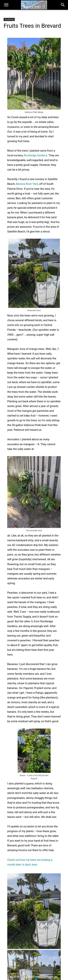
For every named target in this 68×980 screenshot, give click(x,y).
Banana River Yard (27, 184)
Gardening (9, 19)
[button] (6, 5)
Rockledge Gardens (35, 155)
